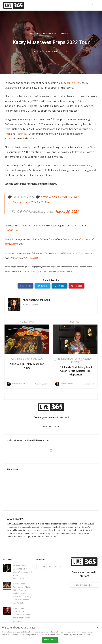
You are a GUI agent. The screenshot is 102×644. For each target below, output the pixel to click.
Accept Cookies (50, 640)
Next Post (75, 322)
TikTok (20, 359)
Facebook (25, 286)
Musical (75, 362)
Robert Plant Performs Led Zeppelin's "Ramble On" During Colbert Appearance (22, 615)
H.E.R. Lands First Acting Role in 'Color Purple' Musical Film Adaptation (75, 371)
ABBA (13, 359)
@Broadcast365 (30, 258)
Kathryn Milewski (40, 300)
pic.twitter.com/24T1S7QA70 (29, 202)
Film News (68, 359)
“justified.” (22, 134)
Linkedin (60, 286)
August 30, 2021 (67, 211)
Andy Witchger (34, 271)
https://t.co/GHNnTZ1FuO (59, 197)
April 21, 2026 (18, 578)
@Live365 (15, 258)
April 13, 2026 (18, 603)
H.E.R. (60, 359)
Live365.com (11, 230)
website (74, 165)
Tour (51, 33)
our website (11, 244)
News (70, 33)
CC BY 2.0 (45, 271)
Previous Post (27, 322)
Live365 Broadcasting (81, 253)
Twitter (43, 286)
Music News (60, 33)
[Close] (98, 628)
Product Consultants (74, 239)
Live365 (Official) (61, 253)
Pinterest (76, 286)
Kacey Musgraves (38, 33)
